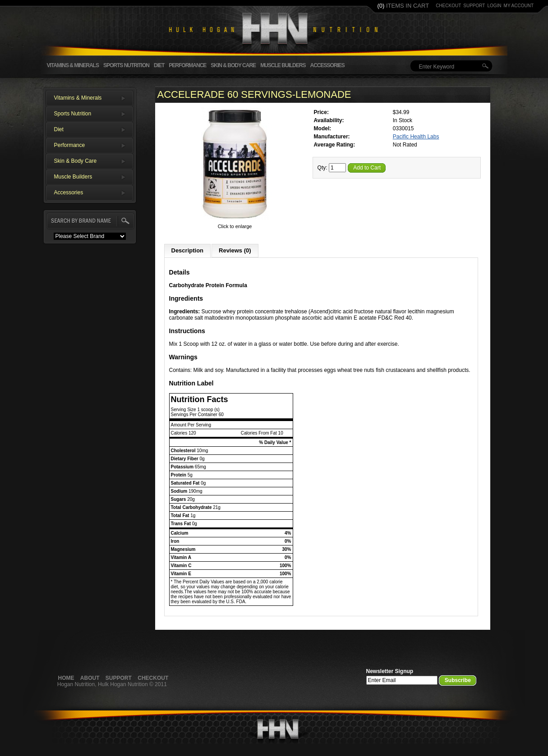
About (90, 678)
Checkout (153, 678)
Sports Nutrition (126, 65)
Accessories (327, 65)
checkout (448, 6)
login (494, 6)
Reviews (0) (235, 250)
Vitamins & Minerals (73, 65)
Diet (159, 65)
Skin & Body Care (233, 65)
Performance (187, 65)
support (474, 6)
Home (66, 678)
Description (188, 250)
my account (519, 6)
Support (119, 678)
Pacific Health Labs (416, 137)
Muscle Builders (283, 65)
